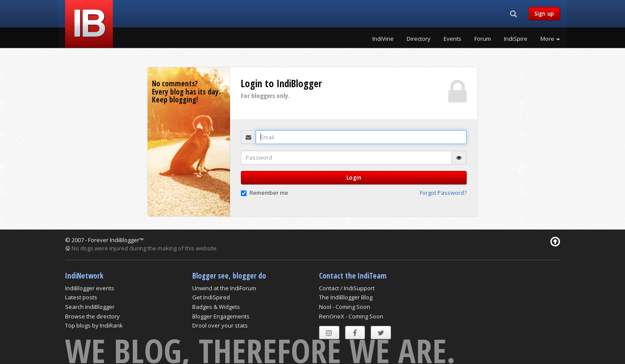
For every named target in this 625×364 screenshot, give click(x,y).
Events (452, 39)
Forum (483, 39)
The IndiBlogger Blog (346, 297)
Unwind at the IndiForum (224, 288)
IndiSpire (516, 39)
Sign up (544, 14)
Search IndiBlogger (90, 307)
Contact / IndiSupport (347, 288)
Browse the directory (92, 316)
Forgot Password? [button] (443, 193)
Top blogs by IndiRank (94, 325)
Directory (419, 39)
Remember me (265, 193)
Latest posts (81, 297)
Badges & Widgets (216, 307)
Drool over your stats (220, 325)
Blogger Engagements (221, 316)
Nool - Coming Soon (345, 307)
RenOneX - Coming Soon (351, 316)
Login (354, 178)
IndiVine (383, 39)
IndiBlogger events (90, 288)
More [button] (550, 39)
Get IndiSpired (211, 297)
